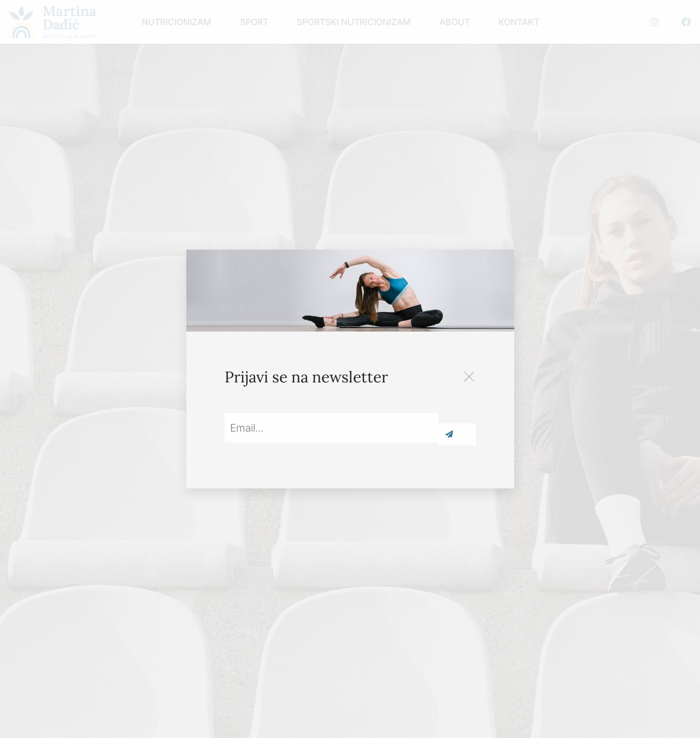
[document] (350, 369)
